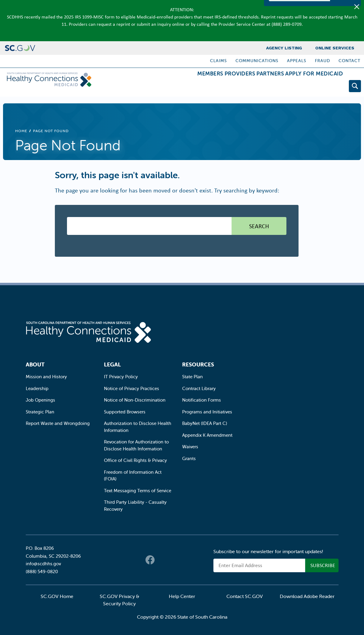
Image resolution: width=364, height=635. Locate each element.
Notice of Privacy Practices (132, 388)
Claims (219, 61)
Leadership (37, 388)
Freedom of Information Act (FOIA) (133, 476)
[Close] (357, 7)
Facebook (150, 560)
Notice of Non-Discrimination (135, 400)
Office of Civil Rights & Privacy (135, 460)
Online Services (335, 48)
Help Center (182, 596)
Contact (349, 61)
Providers (216, 87)
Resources (198, 364)
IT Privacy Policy (121, 377)
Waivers (190, 447)
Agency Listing (284, 48)
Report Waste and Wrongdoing (58, 423)
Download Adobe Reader (307, 596)
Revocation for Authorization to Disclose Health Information (136, 445)
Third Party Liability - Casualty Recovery (135, 506)
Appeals (297, 61)
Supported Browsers (125, 412)
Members (176, 87)
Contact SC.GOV (245, 596)
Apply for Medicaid (309, 87)
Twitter (162, 560)
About (35, 364)
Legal (112, 364)
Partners (256, 87)
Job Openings (40, 400)
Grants (189, 458)
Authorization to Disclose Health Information (138, 427)
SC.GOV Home (57, 596)
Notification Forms (202, 400)
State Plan (192, 377)
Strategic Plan (40, 412)
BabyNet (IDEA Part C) (205, 423)
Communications (257, 61)
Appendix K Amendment (207, 435)
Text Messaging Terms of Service (138, 491)
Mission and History (46, 377)
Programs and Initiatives (207, 412)
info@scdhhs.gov (43, 564)
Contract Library (199, 388)
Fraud (322, 61)
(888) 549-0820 (42, 571)
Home (21, 131)
